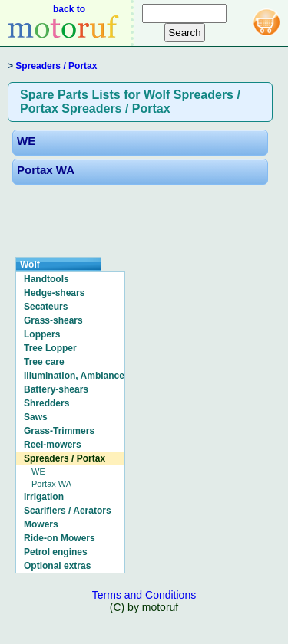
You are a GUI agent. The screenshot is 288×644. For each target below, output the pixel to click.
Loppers (42, 334)
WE (26, 141)
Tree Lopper (50, 348)
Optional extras (57, 566)
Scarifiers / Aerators (68, 511)
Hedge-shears (54, 293)
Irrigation (44, 497)
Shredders (46, 403)
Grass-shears (53, 320)
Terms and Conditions (144, 595)
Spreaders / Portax (56, 66)
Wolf (30, 264)
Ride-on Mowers (60, 538)
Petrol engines (56, 552)
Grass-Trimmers (59, 431)
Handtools (46, 279)
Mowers (41, 524)
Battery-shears (56, 389)
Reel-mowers (53, 445)
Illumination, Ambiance (74, 376)
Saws (36, 417)
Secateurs (46, 307)
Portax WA (46, 170)
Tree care (44, 362)
